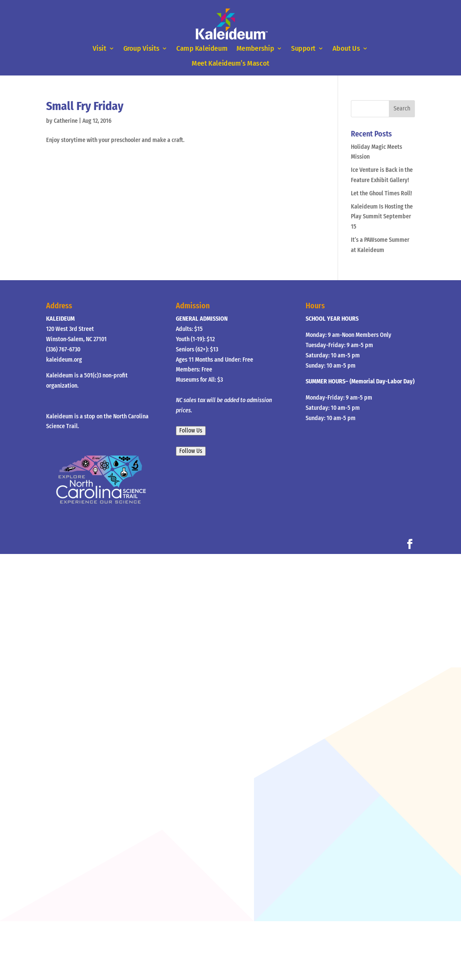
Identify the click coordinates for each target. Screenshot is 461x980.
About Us (346, 49)
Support (303, 49)
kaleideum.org (64, 360)
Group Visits (142, 49)
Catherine (66, 121)
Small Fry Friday (85, 106)
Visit (99, 49)
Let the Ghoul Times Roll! (381, 193)
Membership (255, 49)
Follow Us (191, 431)
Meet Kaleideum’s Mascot (230, 63)
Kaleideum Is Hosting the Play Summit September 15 (382, 217)
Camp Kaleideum (202, 49)
